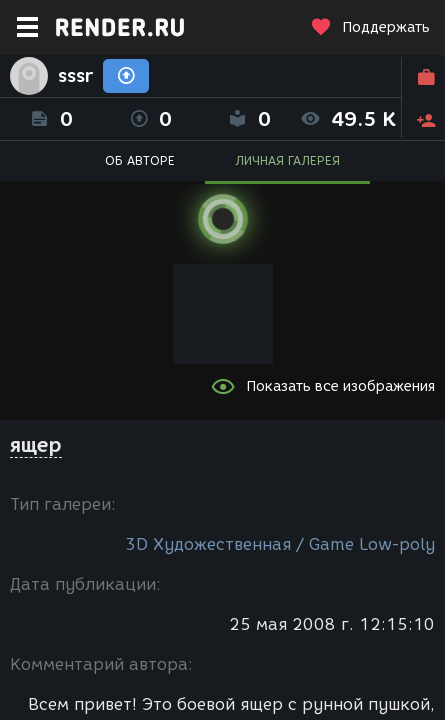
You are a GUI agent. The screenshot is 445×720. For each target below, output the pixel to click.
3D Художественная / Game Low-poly (280, 544)
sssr (75, 76)
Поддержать (370, 27)
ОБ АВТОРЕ (140, 160)
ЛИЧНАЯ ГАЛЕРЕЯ (287, 160)
